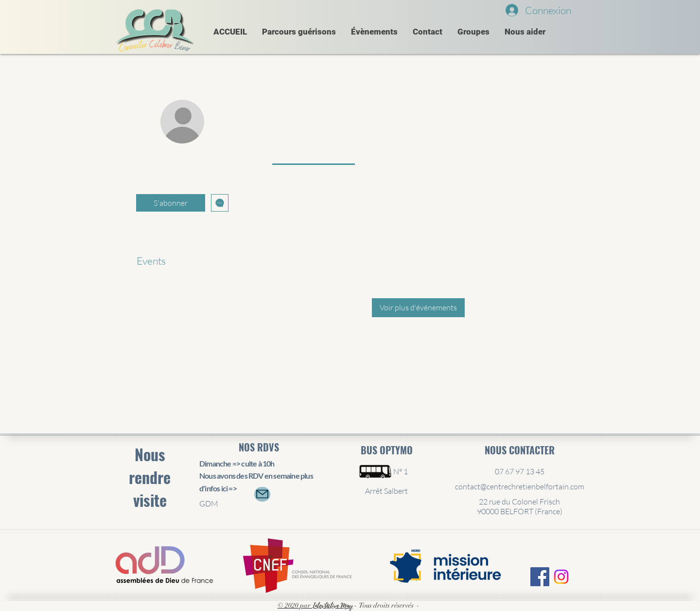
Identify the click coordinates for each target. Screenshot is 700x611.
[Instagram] (561, 577)
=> (232, 488)
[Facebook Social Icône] (540, 577)
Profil (148, 241)
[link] (314, 152)
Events (151, 261)
